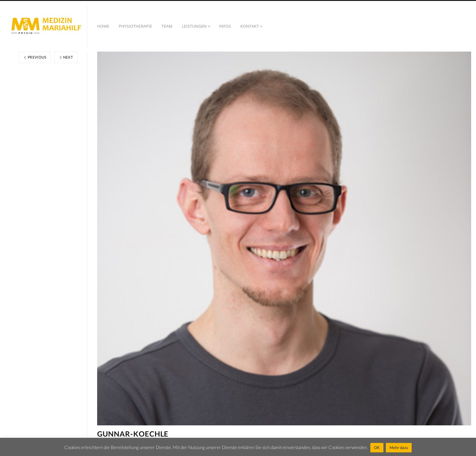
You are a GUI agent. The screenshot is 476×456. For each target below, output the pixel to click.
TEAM (167, 26)
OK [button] (377, 448)
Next (66, 57)
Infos (225, 26)
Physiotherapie (135, 26)
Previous (35, 57)
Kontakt (250, 26)
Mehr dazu (399, 448)
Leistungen (194, 26)
